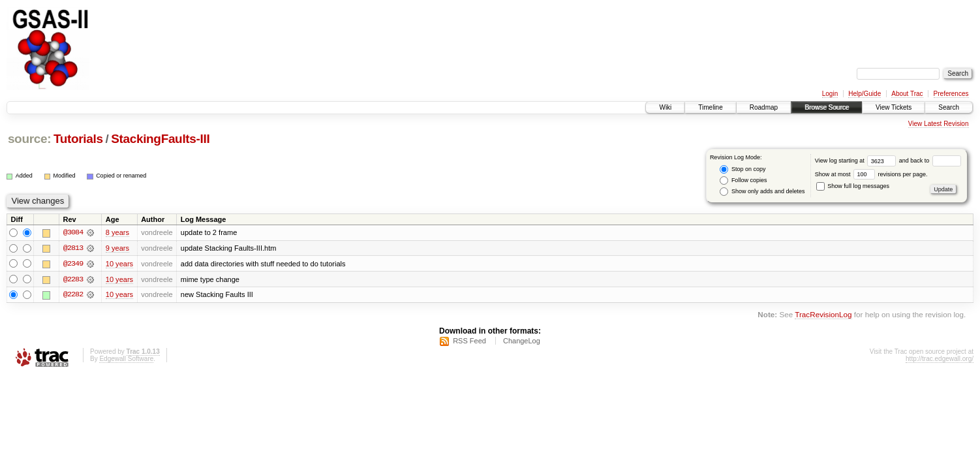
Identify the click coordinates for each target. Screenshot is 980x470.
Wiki (665, 107)
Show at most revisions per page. (871, 174)
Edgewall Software (126, 359)
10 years (119, 264)
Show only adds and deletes (762, 192)
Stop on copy (743, 169)
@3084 (73, 232)
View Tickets (894, 107)
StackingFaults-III (160, 139)
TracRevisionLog (823, 316)
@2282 (73, 295)
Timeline (710, 107)
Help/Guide (865, 94)
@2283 (73, 279)
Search (949, 107)
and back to (930, 161)
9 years (117, 248)
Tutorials (78, 139)
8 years (117, 232)
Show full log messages (853, 186)
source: (29, 139)
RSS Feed (469, 341)
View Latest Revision (939, 124)
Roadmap (764, 107)
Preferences (951, 94)
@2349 (73, 264)
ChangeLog (522, 341)
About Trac (907, 94)
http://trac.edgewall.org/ (940, 359)
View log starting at (857, 161)
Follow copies (743, 180)
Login (830, 94)
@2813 (73, 248)
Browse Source (827, 107)
